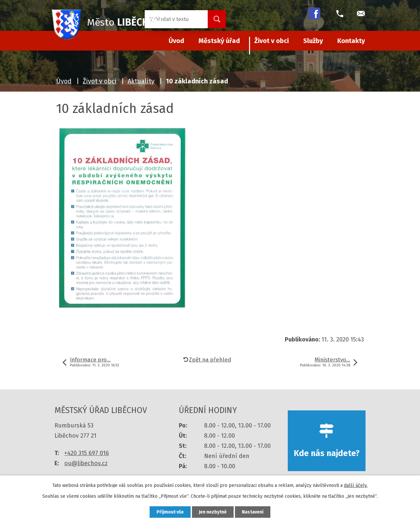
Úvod (64, 81)
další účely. (356, 485)
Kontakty (351, 41)
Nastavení (253, 512)
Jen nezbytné (213, 512)
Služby (313, 41)
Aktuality (141, 81)
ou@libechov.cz (86, 463)
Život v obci (272, 41)
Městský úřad (219, 41)
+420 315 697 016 (87, 453)
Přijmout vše (170, 512)
